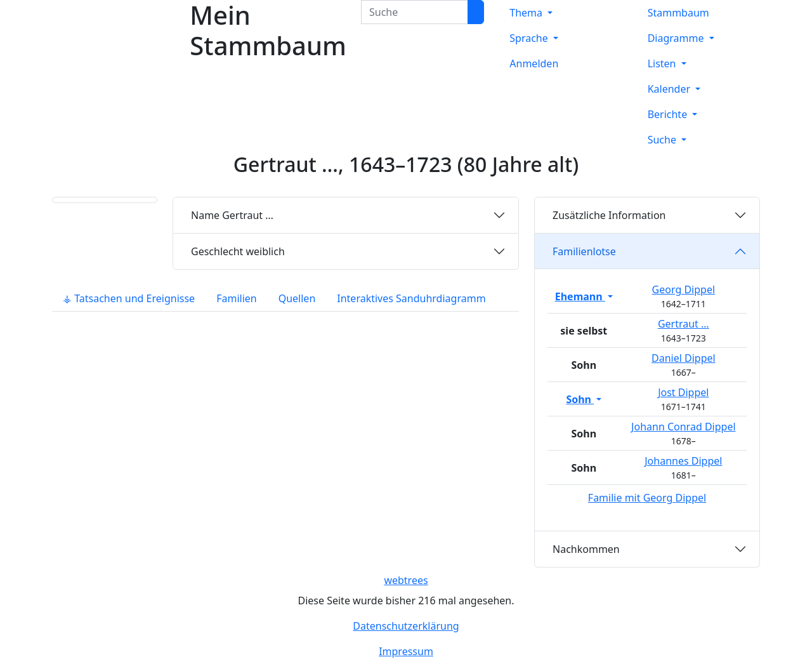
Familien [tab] (237, 298)
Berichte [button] (669, 114)
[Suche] (476, 12)
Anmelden (534, 63)
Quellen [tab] (297, 298)
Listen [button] (663, 63)
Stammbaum (678, 13)
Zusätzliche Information (609, 215)
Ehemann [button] (580, 296)
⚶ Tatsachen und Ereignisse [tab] (129, 298)
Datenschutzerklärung (406, 626)
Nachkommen (586, 549)
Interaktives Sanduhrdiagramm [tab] (411, 298)
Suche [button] (663, 140)
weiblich (238, 251)
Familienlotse (584, 251)
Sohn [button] (580, 399)
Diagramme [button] (677, 38)
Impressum (406, 651)
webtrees (406, 580)
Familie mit (647, 498)
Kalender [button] (671, 89)
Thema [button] (527, 13)
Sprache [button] (530, 38)
